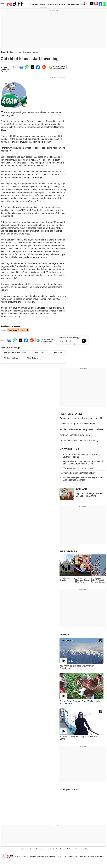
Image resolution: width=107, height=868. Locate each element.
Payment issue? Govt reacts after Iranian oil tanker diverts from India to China (83, 463)
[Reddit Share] (43, 67)
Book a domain (41, 849)
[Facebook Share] (38, 67)
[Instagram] (96, 4)
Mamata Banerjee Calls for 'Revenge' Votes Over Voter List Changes (83, 479)
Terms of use (92, 856)
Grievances (102, 856)
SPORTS (64, 4)
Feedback (75, 856)
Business (11, 52)
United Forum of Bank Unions (15, 352)
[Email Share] (21, 67)
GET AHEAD (72, 4)
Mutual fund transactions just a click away (79, 441)
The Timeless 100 (82, 849)
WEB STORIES (68, 551)
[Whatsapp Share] (27, 67)
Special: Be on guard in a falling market (78, 424)
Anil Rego (58, 352)
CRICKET (57, 4)
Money (62, 849)
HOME (32, 4)
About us (83, 856)
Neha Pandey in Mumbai (5, 69)
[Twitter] (92, 4)
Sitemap (67, 856)
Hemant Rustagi (40, 352)
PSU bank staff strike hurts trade (75, 435)
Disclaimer (47, 856)
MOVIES (51, 4)
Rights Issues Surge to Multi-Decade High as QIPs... (89, 495)
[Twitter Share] (32, 67)
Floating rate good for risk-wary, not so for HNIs (81, 418)
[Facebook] (100, 4)
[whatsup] (105, 4)
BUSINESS (43, 4)
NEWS (37, 4)
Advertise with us (36, 856)
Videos (70, 849)
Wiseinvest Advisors (12, 358)
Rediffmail (53, 849)
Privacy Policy (57, 856)
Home (3, 52)
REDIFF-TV (81, 4)
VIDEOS (64, 635)
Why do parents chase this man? (78, 468)
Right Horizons (33, 358)
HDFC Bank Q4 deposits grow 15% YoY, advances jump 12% (81, 456)
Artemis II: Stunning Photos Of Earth (79, 473)
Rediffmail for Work (26, 849)
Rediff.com (24, 856)
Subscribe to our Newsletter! (69, 338)
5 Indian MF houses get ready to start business (81, 429)
